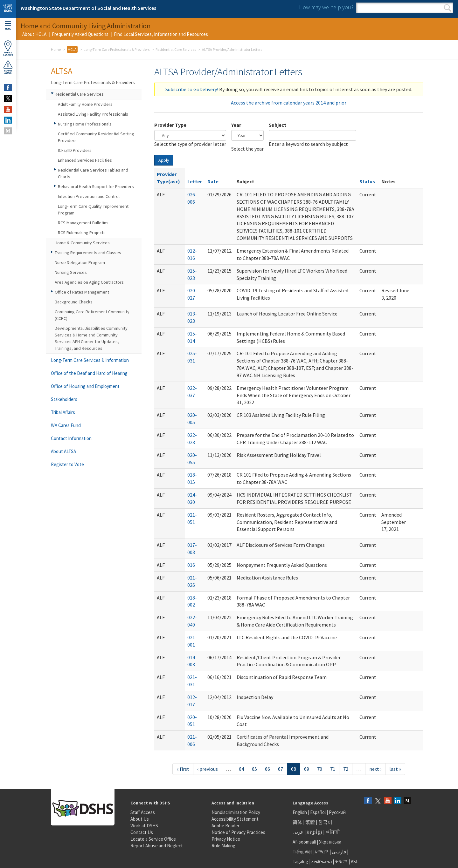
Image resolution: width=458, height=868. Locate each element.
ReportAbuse (8, 67)
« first (183, 769)
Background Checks (74, 302)
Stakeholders (64, 399)
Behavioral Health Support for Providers (96, 186)
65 (254, 769)
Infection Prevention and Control (89, 196)
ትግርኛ (341, 861)
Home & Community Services (82, 243)
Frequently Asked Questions (80, 34)
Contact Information (71, 438)
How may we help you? (326, 7)
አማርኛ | (323, 852)
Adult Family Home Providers (85, 104)
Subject (278, 125)
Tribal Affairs (63, 412)
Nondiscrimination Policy (236, 812)
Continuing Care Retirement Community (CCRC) (92, 315)
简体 (297, 822)
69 (307, 769)
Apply (164, 160)
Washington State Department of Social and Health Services (88, 8)
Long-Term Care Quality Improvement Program (93, 210)
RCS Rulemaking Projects (82, 233)
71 (333, 769)
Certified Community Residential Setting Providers (96, 137)
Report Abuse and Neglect (157, 846)
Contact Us (142, 832)
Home (56, 49)
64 (241, 769)
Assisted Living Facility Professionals (93, 114)
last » (395, 769)
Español (318, 812)
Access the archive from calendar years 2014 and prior (289, 103)
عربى (298, 832)
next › (375, 769)
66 (267, 769)
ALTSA (62, 71)
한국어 (325, 822)
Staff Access (143, 812)
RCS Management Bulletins (83, 223)
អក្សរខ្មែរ (314, 832)
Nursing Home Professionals (85, 124)
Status (367, 181)
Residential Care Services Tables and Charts (93, 173)
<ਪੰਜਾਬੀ (333, 832)
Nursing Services (71, 272)
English (300, 812)
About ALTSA (63, 451)
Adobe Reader (226, 826)
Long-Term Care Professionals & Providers (117, 49)
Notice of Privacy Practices (238, 832)
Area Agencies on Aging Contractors (89, 282)
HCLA (72, 49)
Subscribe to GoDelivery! (192, 89)
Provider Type (170, 125)
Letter (195, 181)
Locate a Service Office (153, 839)
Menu (8, 26)
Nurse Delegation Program (80, 262)
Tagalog (300, 861)
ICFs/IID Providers (75, 150)
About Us (140, 819)
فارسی (338, 852)
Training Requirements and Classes (88, 253)
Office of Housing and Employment (85, 386)
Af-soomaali (304, 842)
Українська (330, 842)
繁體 (311, 822)
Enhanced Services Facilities (85, 160)
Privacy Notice (226, 839)
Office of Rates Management (82, 292)
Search (448, 8)
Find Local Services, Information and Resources (161, 34)
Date (213, 181)
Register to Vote (67, 464)
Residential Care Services (176, 49)
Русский (337, 812)
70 (320, 769)
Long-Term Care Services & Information (90, 360)
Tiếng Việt (302, 852)
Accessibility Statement (235, 819)
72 (346, 769)
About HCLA (34, 34)
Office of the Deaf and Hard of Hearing (89, 373)
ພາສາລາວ (322, 861)
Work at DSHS (144, 826)
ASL (355, 861)
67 (281, 769)
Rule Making (223, 846)
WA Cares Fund (66, 425)
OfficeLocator (8, 48)
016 (191, 565)
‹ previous (208, 769)
